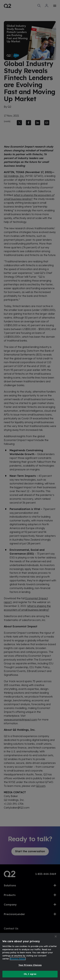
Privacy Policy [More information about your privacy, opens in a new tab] (18, 959)
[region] (30, 956)
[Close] (56, 936)
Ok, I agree (30, 974)
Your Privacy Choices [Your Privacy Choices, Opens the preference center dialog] (30, 965)
